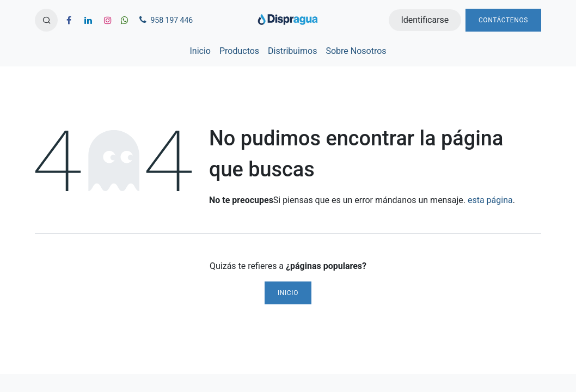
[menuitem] (200, 51)
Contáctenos (503, 20)
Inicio (288, 293)
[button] (46, 20)
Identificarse (425, 20)
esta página (490, 200)
